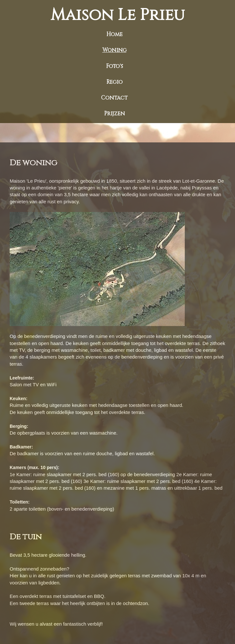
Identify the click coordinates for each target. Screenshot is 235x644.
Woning (114, 50)
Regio (114, 82)
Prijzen (114, 114)
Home (114, 34)
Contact (114, 98)
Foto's (114, 66)
